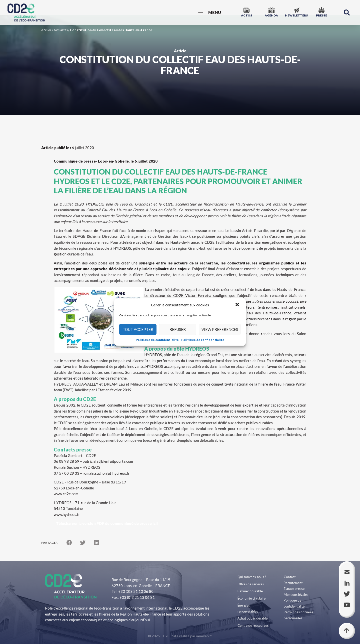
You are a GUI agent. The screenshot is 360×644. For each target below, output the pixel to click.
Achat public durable (252, 618)
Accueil (46, 30)
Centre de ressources (253, 626)
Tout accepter (138, 329)
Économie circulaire (251, 598)
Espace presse (294, 589)
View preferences (220, 329)
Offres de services (251, 584)
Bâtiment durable (250, 591)
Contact (290, 577)
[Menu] (210, 12)
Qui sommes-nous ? (252, 577)
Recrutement (293, 583)
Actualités (61, 30)
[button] (238, 305)
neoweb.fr (204, 636)
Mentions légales (296, 595)
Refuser (178, 329)
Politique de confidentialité (157, 339)
